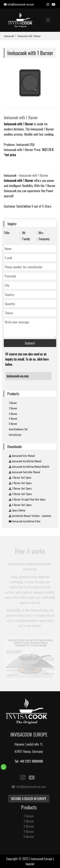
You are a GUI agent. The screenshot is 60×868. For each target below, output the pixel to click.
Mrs (40, 233)
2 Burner (13, 408)
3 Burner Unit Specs (20, 488)
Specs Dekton (17, 510)
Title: (7, 233)
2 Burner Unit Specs (20, 483)
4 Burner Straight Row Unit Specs (27, 499)
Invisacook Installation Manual (25, 461)
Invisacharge (15, 435)
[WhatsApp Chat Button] (4, 766)
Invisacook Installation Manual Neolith (29, 467)
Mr (23, 233)
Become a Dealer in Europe (29, 799)
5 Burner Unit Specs (20, 505)
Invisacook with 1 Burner (21, 117)
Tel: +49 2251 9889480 (29, 761)
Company (43, 239)
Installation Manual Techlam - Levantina (30, 516)
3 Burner (13, 414)
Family (25, 239)
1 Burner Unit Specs (20, 478)
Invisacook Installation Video (25, 521)
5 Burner (13, 424)
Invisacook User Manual (22, 456)
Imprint (30, 864)
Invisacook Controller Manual (24, 472)
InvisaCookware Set (18, 429)
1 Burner (13, 403)
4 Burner (13, 419)
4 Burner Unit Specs (20, 494)
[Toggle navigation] (48, 20)
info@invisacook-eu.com (19, 4)
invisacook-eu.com (18, 376)
